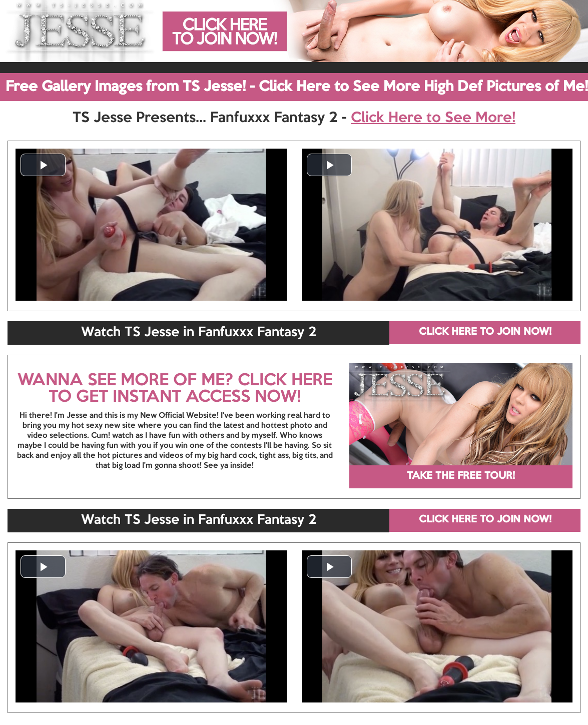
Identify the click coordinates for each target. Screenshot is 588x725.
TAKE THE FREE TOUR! (461, 476)
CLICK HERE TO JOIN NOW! (485, 332)
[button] (43, 165)
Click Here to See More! (433, 118)
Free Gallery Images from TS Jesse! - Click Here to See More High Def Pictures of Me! (297, 87)
